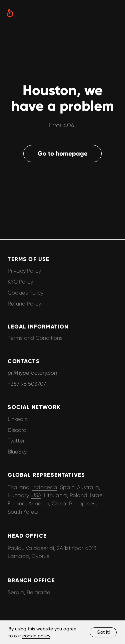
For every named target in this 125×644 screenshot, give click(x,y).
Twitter (16, 441)
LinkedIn (18, 419)
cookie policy (36, 636)
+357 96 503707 (27, 384)
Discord (17, 430)
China (59, 504)
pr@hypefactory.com (33, 373)
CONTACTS (23, 361)
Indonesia (45, 487)
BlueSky (17, 452)
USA (36, 495)
